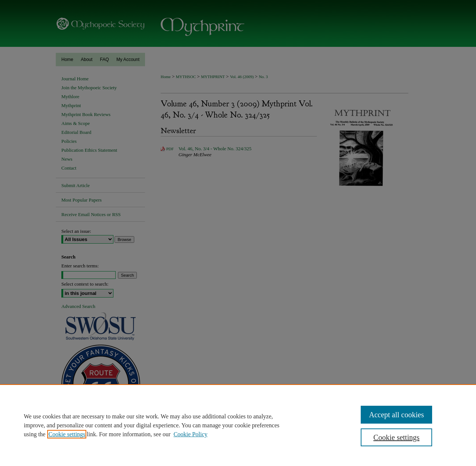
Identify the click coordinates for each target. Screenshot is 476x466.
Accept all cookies (396, 415)
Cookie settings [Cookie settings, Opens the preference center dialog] (396, 437)
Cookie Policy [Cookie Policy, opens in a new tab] (191, 434)
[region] (238, 425)
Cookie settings (67, 434)
